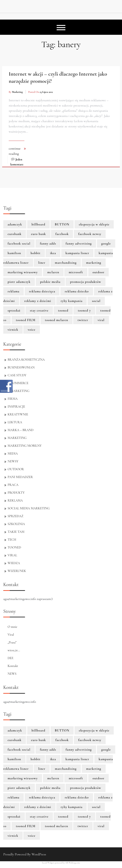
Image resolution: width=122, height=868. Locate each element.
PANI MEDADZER (20, 477)
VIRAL (12, 555)
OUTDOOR (16, 469)
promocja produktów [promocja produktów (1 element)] (86, 282)
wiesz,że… (14, 650)
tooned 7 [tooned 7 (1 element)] (84, 310)
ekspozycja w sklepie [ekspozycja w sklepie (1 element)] (94, 224)
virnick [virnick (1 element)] (13, 330)
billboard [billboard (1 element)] (38, 224)
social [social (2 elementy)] (96, 301)
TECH (12, 540)
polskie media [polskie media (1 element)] (50, 282)
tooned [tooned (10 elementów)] (63, 310)
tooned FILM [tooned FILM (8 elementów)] (26, 320)
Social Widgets (48, 863)
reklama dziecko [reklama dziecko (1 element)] (77, 291)
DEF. (11, 658)
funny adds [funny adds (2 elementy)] (48, 243)
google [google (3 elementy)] (106, 243)
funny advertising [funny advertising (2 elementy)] (79, 243)
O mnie (12, 627)
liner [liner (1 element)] (42, 263)
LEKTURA (15, 422)
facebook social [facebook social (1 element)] (19, 243)
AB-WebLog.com (73, 863)
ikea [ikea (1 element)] (53, 253)
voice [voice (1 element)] (31, 330)
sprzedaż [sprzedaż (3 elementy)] (14, 310)
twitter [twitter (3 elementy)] (83, 320)
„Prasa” (12, 642)
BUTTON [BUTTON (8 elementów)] (62, 224)
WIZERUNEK (17, 571)
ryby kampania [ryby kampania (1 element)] (71, 301)
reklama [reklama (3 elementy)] (14, 291)
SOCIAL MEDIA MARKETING (29, 508)
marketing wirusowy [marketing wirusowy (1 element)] (23, 272)
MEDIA (13, 453)
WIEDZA (14, 563)
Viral (11, 635)
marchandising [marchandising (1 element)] (66, 263)
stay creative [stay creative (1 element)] (39, 310)
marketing (17, 92)
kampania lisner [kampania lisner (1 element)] (77, 253)
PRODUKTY (16, 493)
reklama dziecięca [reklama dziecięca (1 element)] (42, 291)
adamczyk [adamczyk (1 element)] (15, 224)
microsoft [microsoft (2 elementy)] (76, 272)
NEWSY (13, 461)
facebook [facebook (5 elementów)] (62, 234)
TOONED (14, 547)
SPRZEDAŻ (15, 516)
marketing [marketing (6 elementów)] (94, 263)
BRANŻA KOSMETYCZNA (26, 360)
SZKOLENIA (16, 524)
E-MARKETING (19, 391)
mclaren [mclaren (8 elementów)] (53, 272)
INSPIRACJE (16, 407)
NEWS (12, 674)
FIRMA (13, 399)
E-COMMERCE (18, 383)
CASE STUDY (17, 375)
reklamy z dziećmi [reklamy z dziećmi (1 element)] (38, 301)
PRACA (13, 485)
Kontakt (13, 666)
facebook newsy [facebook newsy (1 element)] (90, 234)
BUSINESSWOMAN (21, 367)
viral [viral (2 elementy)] (101, 320)
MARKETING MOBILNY (25, 446)
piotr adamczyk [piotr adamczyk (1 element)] (19, 282)
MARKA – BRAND (20, 430)
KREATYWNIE (18, 414)
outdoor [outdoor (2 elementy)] (99, 272)
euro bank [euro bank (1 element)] (38, 234)
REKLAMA (15, 500)
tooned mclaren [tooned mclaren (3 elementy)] (56, 320)
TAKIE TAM (16, 532)
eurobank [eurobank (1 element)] (15, 234)
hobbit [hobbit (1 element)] (35, 253)
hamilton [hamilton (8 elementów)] (14, 253)
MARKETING (17, 438)
